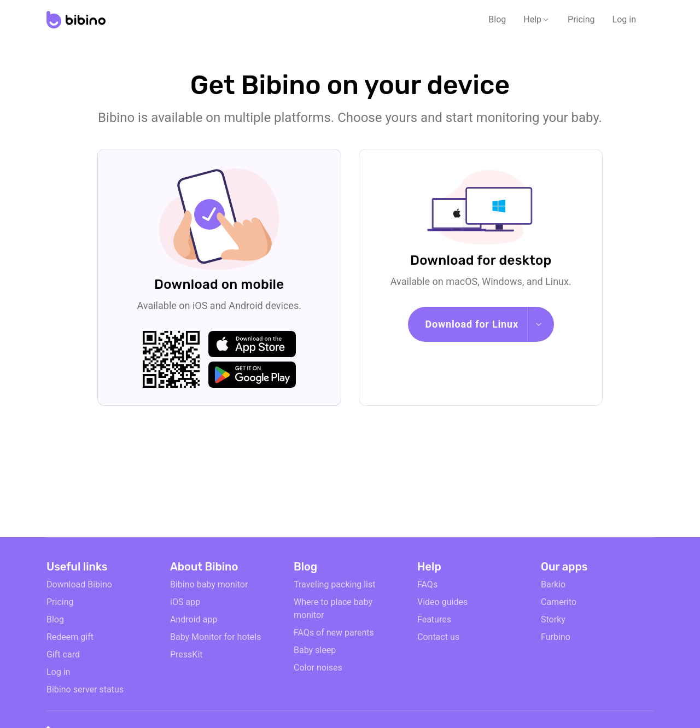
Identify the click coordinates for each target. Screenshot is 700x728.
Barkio (553, 584)
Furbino (556, 637)
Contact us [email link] (438, 637)
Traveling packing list (334, 584)
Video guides (442, 602)
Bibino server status (85, 689)
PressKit (186, 654)
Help (532, 19)
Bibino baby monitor (209, 584)
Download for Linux (472, 324)
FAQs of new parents (334, 633)
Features (434, 619)
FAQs (427, 584)
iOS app (185, 602)
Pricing (581, 19)
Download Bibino (79, 584)
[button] (537, 20)
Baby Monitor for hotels (215, 637)
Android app (194, 619)
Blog (497, 19)
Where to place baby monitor (333, 608)
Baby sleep (315, 650)
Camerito (559, 602)
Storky (553, 619)
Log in (624, 19)
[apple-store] (252, 344)
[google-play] (252, 375)
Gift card (63, 654)
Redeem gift (70, 637)
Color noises (318, 668)
